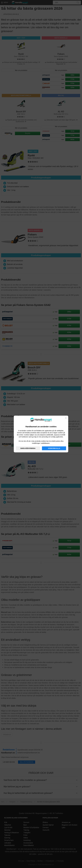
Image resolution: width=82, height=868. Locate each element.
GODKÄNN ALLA (54, 448)
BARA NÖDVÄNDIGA (28, 448)
